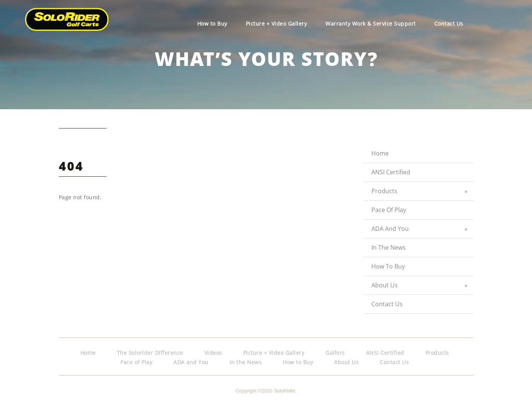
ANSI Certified (391, 172)
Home (380, 153)
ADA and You (390, 229)
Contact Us (449, 24)
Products (384, 191)
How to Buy (212, 24)
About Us (385, 285)
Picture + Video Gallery (277, 24)
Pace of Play (389, 210)
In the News (389, 247)
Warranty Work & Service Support (371, 24)
